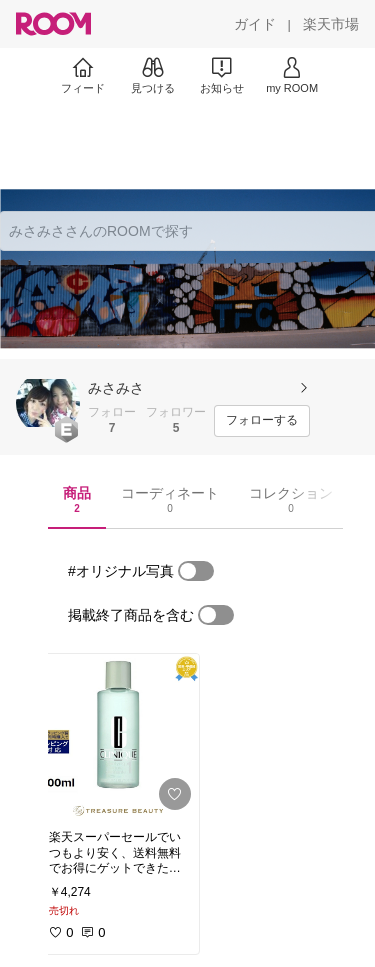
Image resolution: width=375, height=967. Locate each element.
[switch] (196, 571)
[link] (118, 736)
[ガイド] (255, 24)
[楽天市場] (331, 24)
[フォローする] (262, 421)
